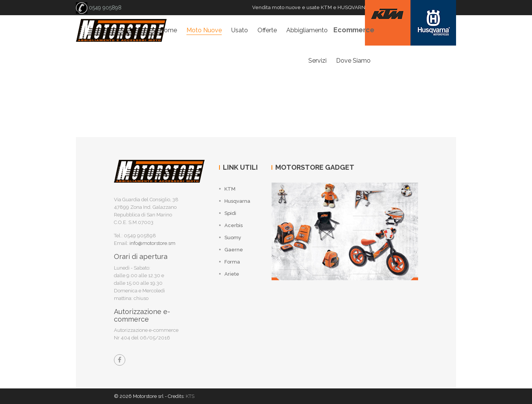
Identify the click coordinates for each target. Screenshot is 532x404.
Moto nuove (204, 30)
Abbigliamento (307, 30)
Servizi (317, 61)
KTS (190, 396)
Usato (240, 30)
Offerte (267, 30)
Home (168, 30)
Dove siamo (353, 61)
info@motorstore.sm (152, 243)
